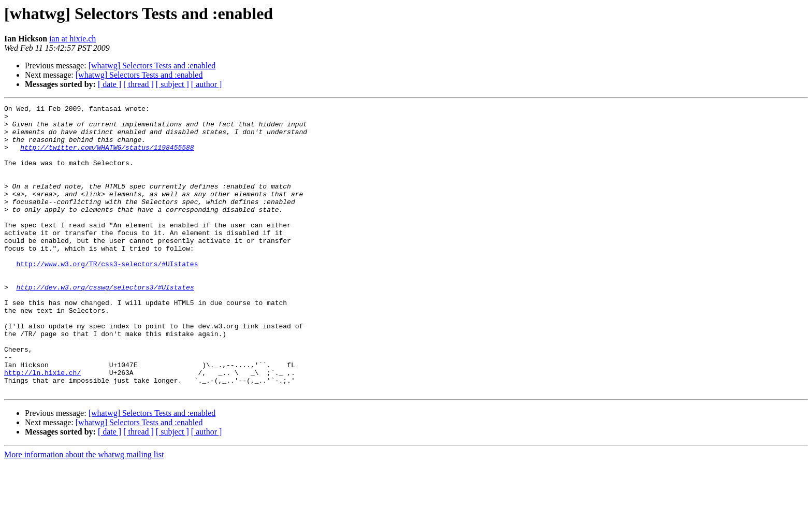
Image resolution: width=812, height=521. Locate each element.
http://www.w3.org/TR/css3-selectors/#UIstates (107, 296)
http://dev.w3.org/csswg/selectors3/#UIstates (105, 324)
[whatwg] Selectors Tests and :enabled (152, 66)
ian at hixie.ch (72, 39)
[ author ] (207, 84)
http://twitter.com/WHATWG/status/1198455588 (107, 156)
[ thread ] (139, 84)
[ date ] (110, 84)
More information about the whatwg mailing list (84, 512)
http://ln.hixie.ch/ (42, 427)
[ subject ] (172, 84)
